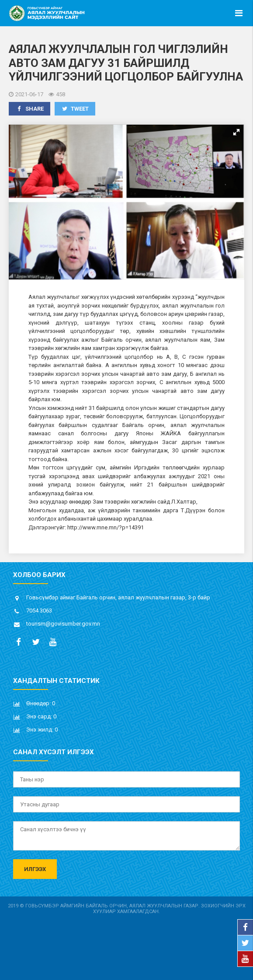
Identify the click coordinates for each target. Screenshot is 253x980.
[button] (236, 132)
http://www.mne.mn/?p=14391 (106, 527)
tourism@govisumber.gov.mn (63, 624)
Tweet (75, 109)
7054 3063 (39, 611)
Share (29, 109)
